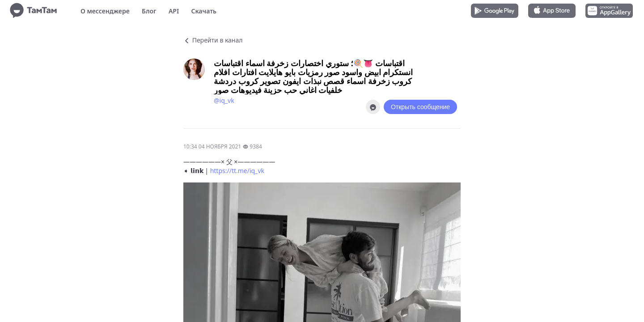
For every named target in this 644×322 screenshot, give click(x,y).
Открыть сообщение (420, 107)
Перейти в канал (213, 40)
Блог (149, 11)
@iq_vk (224, 100)
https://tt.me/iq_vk (237, 171)
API (174, 11)
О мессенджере (105, 11)
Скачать (204, 11)
